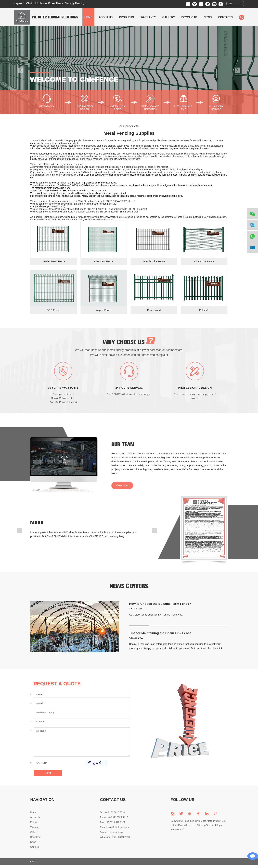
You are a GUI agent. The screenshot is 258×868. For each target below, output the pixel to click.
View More (122, 490)
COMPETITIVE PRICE (118, 108)
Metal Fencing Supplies (129, 133)
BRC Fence (54, 310)
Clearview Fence (104, 261)
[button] (21, 70)
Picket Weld (154, 310)
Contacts (225, 17)
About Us (106, 17)
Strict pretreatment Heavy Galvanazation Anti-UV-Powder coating (63, 401)
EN (230, 4)
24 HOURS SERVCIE (129, 391)
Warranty (148, 17)
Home (88, 17)
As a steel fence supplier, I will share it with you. (157, 618)
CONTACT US (113, 803)
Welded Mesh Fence (53, 261)
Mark (37, 526)
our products (129, 126)
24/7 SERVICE (47, 106)
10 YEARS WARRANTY (63, 391)
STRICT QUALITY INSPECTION (150, 108)
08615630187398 (121, 840)
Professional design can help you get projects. (195, 399)
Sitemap (201, 828)
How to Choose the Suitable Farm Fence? (161, 607)
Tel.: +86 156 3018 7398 (112, 815)
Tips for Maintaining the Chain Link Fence (162, 636)
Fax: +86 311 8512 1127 (113, 825)
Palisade (204, 310)
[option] (129, 70)
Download (189, 17)
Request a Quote (59, 687)
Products (127, 17)
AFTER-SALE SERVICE (216, 108)
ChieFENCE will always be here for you (129, 397)
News (208, 17)
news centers (129, 589)
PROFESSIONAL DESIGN (85, 108)
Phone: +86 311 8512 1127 (114, 820)
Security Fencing (75, 3)
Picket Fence (56, 3)
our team (124, 448)
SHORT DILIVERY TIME (183, 108)
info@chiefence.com (118, 830)
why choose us (129, 342)
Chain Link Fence (37, 3)
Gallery (168, 17)
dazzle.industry (115, 835)
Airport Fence (104, 310)
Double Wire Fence (154, 261)
